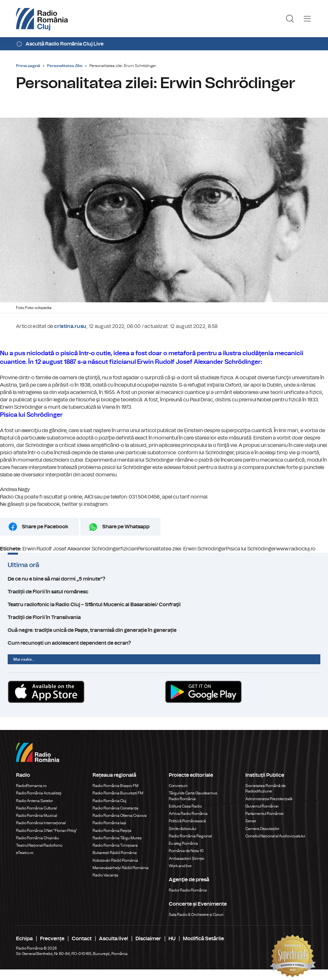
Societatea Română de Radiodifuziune (266, 788)
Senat (251, 821)
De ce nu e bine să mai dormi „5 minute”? (164, 579)
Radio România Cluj (110, 801)
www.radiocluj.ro (296, 549)
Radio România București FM (118, 793)
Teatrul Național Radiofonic (39, 845)
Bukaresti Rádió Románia (115, 853)
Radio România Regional (190, 836)
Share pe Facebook (45, 527)
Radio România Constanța (115, 808)
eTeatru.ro (25, 853)
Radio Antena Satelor (34, 801)
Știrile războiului (183, 829)
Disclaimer (148, 939)
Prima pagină (28, 66)
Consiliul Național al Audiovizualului (275, 836)
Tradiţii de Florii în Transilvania (164, 617)
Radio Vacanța (105, 875)
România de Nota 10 (186, 851)
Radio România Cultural (36, 808)
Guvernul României (262, 806)
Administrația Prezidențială (269, 799)
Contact (82, 939)
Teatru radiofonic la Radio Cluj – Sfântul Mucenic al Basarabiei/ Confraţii (164, 605)
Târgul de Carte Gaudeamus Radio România (193, 796)
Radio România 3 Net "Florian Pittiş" (47, 831)
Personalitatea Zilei (65, 66)
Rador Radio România (188, 890)
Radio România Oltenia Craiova (120, 816)
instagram (96, 504)
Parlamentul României (265, 814)
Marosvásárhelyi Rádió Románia (121, 868)
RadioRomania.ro (31, 786)
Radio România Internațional (41, 823)
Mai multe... (24, 659)
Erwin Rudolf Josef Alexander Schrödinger (71, 549)
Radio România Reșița (112, 831)
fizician (129, 549)
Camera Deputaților (262, 829)
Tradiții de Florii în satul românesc (164, 592)
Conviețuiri (178, 786)
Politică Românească (187, 821)
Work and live (180, 866)
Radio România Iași (109, 823)
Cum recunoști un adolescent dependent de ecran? (164, 643)
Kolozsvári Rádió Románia (115, 860)
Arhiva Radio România (188, 814)
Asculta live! (114, 939)
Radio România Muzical (37, 816)
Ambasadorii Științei (187, 859)
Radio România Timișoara (115, 845)
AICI (89, 497)
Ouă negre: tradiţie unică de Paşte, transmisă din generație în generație (164, 630)
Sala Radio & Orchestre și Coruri (196, 915)
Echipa (24, 939)
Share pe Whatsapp (126, 527)
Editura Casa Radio (185, 806)
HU (172, 939)
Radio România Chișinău (37, 838)
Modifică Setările (203, 939)
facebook (48, 504)
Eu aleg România (183, 843)
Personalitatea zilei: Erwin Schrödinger (182, 549)
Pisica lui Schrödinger (251, 549)
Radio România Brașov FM (115, 786)
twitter (70, 504)
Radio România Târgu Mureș (117, 838)
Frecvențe (52, 939)
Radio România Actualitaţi (39, 793)
